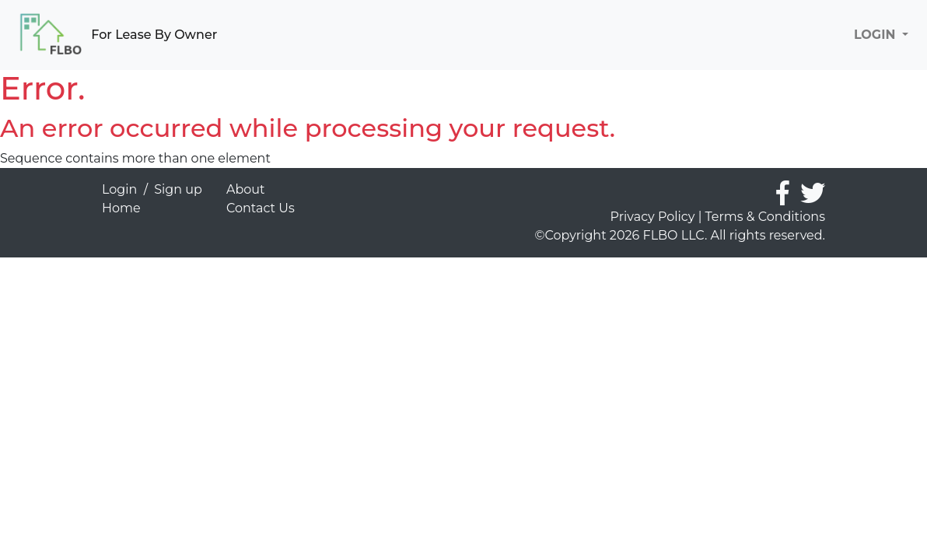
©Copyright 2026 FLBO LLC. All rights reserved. (680, 235)
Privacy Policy (653, 217)
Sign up (178, 189)
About (246, 189)
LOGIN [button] (876, 35)
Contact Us (261, 208)
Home (121, 208)
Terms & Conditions (765, 217)
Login (119, 189)
